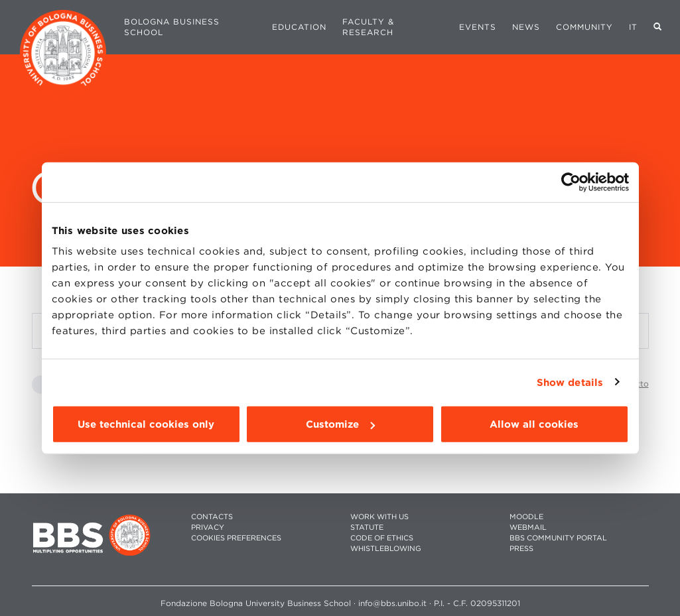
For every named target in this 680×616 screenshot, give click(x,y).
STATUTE (367, 527)
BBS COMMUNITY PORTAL (558, 538)
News (526, 27)
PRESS (521, 549)
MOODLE (526, 517)
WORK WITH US (379, 517)
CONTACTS (212, 517)
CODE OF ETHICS (382, 538)
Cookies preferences (236, 538)
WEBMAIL (528, 527)
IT (633, 27)
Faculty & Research (368, 27)
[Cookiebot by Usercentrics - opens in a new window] (571, 182)
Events (478, 27)
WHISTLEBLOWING (386, 549)
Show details (570, 382)
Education (299, 27)
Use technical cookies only (146, 424)
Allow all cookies (534, 424)
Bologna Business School (172, 27)
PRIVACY (208, 527)
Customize (340, 424)
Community (584, 27)
